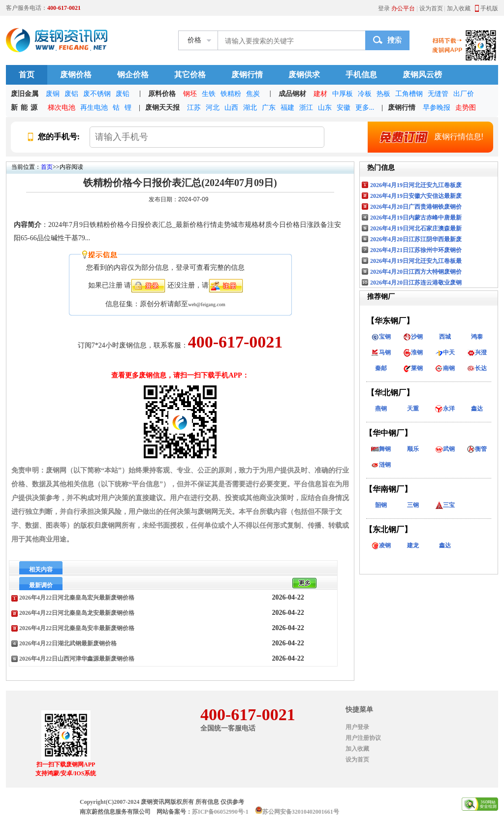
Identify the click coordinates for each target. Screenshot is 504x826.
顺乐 (413, 449)
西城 (445, 337)
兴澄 (477, 352)
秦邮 (381, 368)
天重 (413, 409)
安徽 (344, 108)
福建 (287, 108)
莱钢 (413, 368)
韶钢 (381, 505)
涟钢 (381, 465)
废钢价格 (76, 75)
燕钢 (381, 409)
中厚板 (343, 94)
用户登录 (357, 727)
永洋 (445, 409)
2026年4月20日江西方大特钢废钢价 (416, 272)
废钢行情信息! (428, 137)
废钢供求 (304, 75)
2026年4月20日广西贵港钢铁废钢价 (416, 207)
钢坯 (190, 94)
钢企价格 (133, 75)
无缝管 (438, 94)
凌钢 (381, 545)
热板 (383, 94)
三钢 (413, 505)
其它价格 (190, 75)
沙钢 (413, 337)
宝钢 (381, 337)
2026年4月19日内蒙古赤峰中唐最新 (416, 218)
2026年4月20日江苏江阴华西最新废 (416, 239)
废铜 (53, 94)
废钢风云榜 (422, 75)
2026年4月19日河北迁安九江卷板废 (416, 185)
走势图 (466, 108)
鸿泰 (477, 337)
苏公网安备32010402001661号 (301, 812)
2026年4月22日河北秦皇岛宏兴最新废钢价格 (77, 598)
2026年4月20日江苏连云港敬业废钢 (416, 283)
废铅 (123, 94)
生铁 (209, 94)
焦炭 (253, 94)
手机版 (489, 8)
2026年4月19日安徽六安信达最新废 (416, 196)
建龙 (413, 545)
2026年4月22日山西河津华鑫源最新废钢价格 (77, 659)
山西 (231, 108)
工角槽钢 (409, 94)
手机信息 (361, 75)
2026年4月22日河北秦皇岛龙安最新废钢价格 (77, 613)
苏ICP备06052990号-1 (220, 812)
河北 (213, 108)
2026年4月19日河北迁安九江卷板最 (416, 261)
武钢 (445, 449)
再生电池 (94, 108)
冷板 (365, 94)
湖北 (250, 108)
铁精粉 (231, 94)
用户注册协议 (363, 738)
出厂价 (464, 94)
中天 (445, 352)
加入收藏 (459, 8)
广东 (269, 108)
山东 (325, 108)
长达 (477, 368)
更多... (365, 108)
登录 (384, 8)
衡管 (477, 449)
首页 (27, 75)
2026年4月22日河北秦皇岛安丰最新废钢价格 (77, 628)
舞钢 (381, 449)
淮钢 (413, 352)
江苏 (194, 108)
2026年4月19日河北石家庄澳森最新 (416, 228)
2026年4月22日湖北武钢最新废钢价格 (68, 643)
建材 (320, 94)
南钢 (445, 368)
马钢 (381, 352)
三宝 (445, 505)
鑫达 (477, 409)
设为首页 (431, 8)
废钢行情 (247, 75)
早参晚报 (437, 108)
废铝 (71, 94)
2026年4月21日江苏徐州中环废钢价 (416, 250)
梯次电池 (62, 108)
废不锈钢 (97, 94)
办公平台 (403, 8)
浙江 (306, 108)
